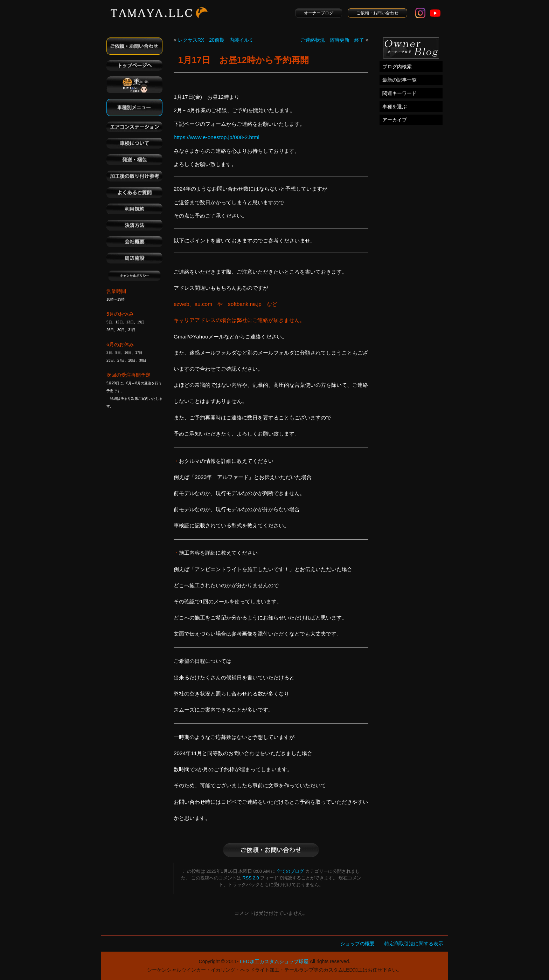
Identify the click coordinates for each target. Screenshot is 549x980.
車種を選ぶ (395, 107)
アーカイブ (395, 120)
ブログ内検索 (397, 67)
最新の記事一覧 (399, 80)
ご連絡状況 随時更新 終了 (332, 40)
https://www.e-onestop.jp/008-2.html (217, 137)
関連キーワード (399, 93)
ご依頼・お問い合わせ (377, 13)
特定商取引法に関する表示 (414, 944)
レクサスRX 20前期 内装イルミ (216, 40)
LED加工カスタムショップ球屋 (274, 961)
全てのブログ (290, 871)
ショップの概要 (357, 944)
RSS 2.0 (251, 878)
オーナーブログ (319, 13)
